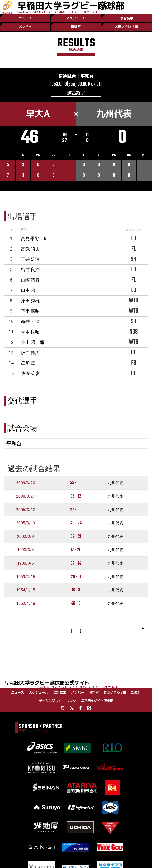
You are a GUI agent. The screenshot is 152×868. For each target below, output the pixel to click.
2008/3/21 (26, 496)
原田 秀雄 (30, 301)
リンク (71, 701)
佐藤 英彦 (30, 373)
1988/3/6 (26, 563)
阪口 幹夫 (30, 353)
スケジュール (76, 18)
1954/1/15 (26, 590)
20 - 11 (76, 577)
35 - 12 (76, 496)
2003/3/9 (26, 536)
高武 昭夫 (30, 249)
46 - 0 (76, 603)
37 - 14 (76, 563)
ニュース (25, 18)
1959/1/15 (26, 577)
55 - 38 (76, 483)
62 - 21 (76, 536)
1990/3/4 (26, 550)
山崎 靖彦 (30, 280)
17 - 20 (76, 550)
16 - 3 (76, 590)
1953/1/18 (26, 603)
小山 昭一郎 (32, 342)
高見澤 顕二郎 (35, 239)
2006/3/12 (26, 510)
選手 (24, 230)
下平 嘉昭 (30, 311)
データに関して (50, 701)
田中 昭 (28, 290)
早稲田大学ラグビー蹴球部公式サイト (78, 684)
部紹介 (136, 692)
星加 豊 (28, 363)
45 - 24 (76, 523)
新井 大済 (30, 321)
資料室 (76, 27)
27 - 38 (76, 510)
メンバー (25, 27)
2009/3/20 (26, 483)
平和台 (87, 76)
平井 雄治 (30, 259)
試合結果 (127, 18)
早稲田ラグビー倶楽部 (97, 701)
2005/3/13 (26, 523)
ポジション (134, 230)
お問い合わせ (127, 27)
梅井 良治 (30, 270)
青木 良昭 (30, 332)
